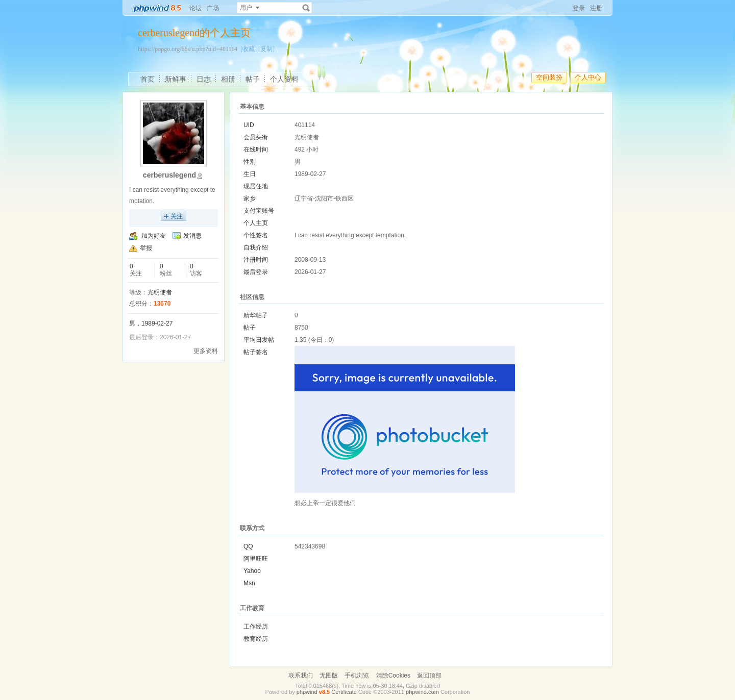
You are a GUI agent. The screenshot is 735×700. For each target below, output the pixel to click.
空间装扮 (549, 77)
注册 (596, 8)
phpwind (307, 692)
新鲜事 (176, 79)
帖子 (253, 79)
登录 (579, 8)
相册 (228, 79)
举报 (146, 248)
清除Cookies (393, 676)
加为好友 (154, 236)
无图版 (329, 676)
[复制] (266, 49)
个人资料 (284, 79)
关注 (177, 216)
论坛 (195, 8)
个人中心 (588, 77)
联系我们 (301, 676)
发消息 (192, 236)
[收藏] (249, 49)
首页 (148, 79)
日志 (204, 79)
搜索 (306, 8)
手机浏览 (357, 676)
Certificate (344, 692)
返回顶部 (429, 676)
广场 (213, 8)
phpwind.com (422, 692)
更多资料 (206, 351)
